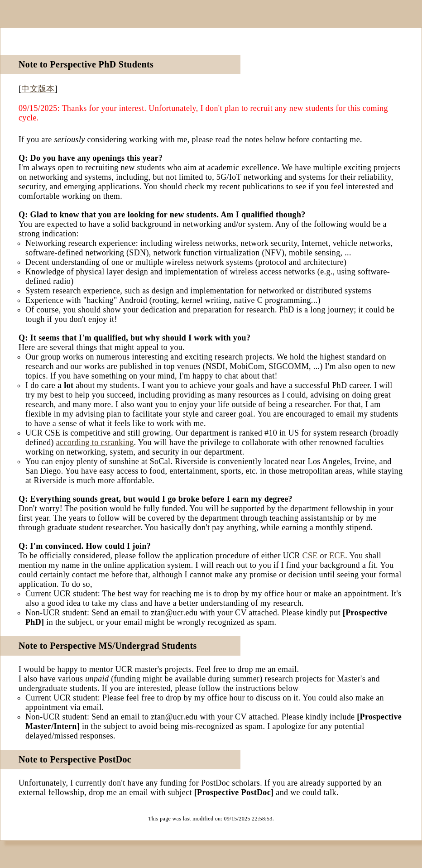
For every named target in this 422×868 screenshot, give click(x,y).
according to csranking (95, 442)
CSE (310, 556)
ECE (337, 556)
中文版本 (38, 89)
